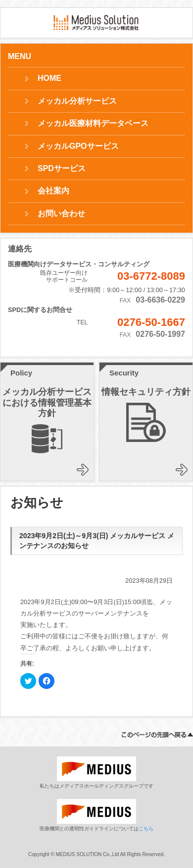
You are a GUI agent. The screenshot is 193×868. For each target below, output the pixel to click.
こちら (146, 829)
